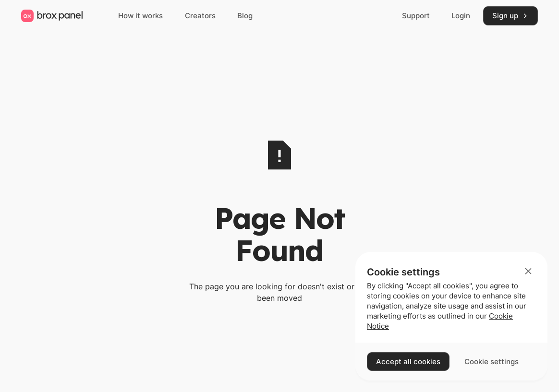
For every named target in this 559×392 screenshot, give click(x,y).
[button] (528, 271)
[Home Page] (52, 16)
